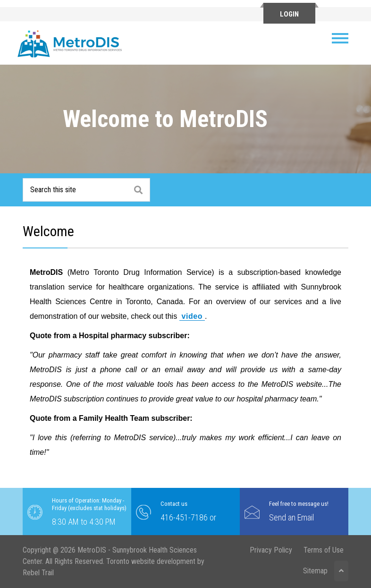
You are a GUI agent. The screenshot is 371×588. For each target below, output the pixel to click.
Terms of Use (324, 550)
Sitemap (315, 571)
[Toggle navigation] (344, 38)
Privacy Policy (271, 550)
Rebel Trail (38, 573)
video (192, 316)
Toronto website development (151, 561)
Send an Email (291, 517)
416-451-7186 (184, 517)
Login (289, 14)
